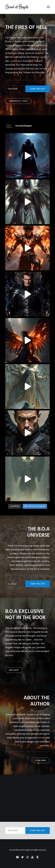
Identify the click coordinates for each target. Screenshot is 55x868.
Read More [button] (14, 670)
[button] (48, 7)
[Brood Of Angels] (17, 7)
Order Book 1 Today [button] (18, 101)
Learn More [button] (41, 760)
